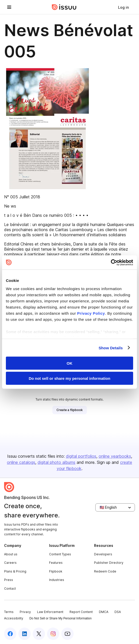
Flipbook (56, 571)
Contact (10, 589)
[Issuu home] (64, 7)
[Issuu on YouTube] (67, 634)
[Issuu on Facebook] (10, 634)
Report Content (81, 612)
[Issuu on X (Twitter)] (39, 634)
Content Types (60, 554)
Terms (9, 612)
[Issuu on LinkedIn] (25, 634)
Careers (10, 563)
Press (9, 580)
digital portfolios (81, 456)
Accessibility (14, 618)
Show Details (111, 348)
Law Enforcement (50, 612)
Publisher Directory (109, 563)
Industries (57, 580)
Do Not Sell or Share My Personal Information (60, 618)
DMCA (104, 612)
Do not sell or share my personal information (69, 378)
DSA (118, 612)
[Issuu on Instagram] (53, 634)
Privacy (25, 612)
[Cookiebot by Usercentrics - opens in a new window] (111, 262)
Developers (103, 554)
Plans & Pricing (15, 571)
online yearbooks (115, 456)
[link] (123, 7)
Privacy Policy (91, 313)
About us (11, 554)
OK (70, 363)
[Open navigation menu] (9, 7)
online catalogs (21, 462)
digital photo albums (56, 462)
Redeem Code (105, 571)
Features (56, 563)
